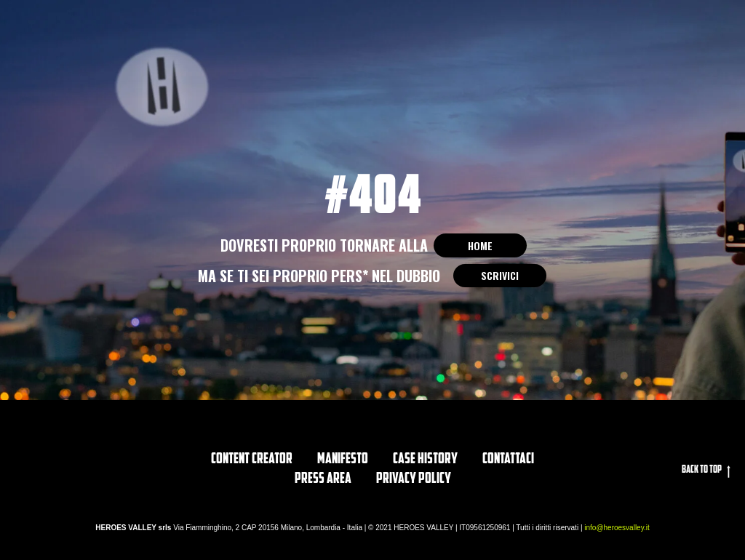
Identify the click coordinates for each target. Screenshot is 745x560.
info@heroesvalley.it (617, 528)
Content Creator (252, 460)
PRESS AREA (323, 479)
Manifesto (343, 460)
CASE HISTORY (425, 460)
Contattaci (508, 460)
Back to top (706, 471)
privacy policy (414, 479)
